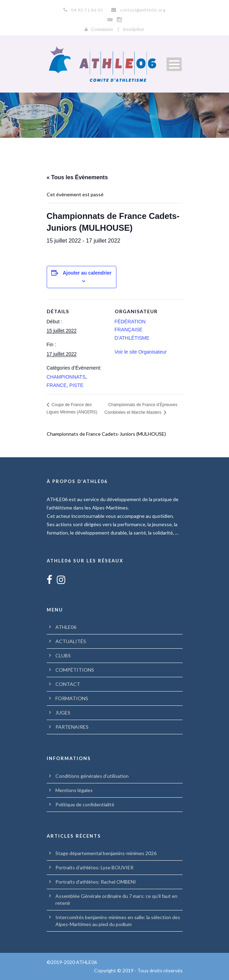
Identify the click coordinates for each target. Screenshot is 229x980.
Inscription (133, 29)
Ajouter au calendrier (87, 273)
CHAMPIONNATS (66, 377)
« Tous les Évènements (77, 177)
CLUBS (63, 655)
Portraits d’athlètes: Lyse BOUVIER (94, 867)
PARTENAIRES (72, 727)
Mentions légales (74, 790)
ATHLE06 (66, 627)
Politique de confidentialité (85, 804)
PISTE (76, 385)
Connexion (102, 29)
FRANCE (57, 385)
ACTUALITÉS (71, 641)
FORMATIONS (72, 698)
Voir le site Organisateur (141, 352)
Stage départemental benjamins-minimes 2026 (106, 853)
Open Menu (174, 64)
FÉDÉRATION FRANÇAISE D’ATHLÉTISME (132, 330)
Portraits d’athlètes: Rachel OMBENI (96, 882)
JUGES (63, 713)
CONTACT (68, 684)
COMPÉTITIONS (75, 670)
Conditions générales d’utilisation (92, 776)
